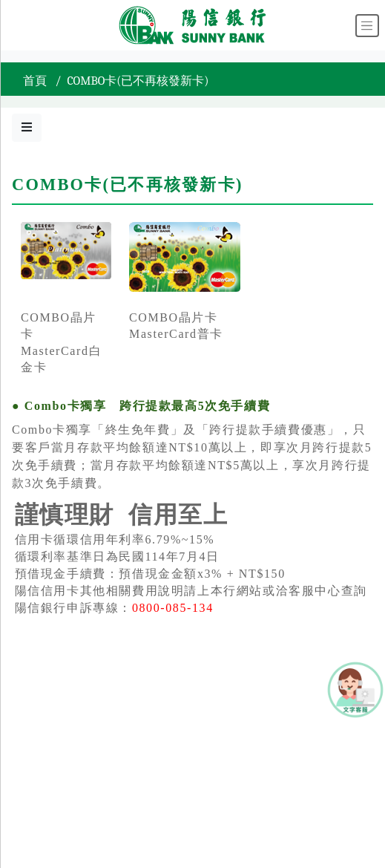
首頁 (35, 81)
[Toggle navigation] (367, 26)
